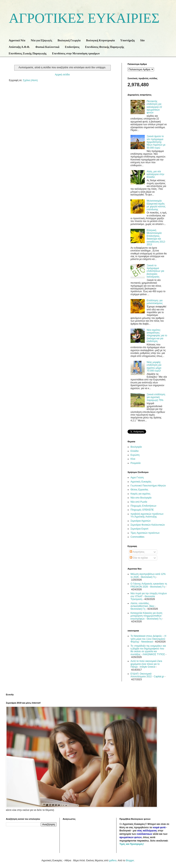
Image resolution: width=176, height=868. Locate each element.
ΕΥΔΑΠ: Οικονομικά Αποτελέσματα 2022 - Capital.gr (147, 675)
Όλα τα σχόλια (139, 558)
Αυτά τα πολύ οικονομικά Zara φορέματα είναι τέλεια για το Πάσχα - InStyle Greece (146, 664)
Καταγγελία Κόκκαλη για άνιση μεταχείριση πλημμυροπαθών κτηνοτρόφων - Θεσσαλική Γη (146, 616)
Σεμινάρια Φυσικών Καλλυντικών (148, 525)
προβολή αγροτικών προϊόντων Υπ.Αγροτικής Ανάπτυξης (147, 515)
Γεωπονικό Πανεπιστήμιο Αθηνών (148, 486)
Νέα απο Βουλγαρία (141, 498)
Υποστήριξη (127, 40)
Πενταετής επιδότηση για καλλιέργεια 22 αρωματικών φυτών (154, 107)
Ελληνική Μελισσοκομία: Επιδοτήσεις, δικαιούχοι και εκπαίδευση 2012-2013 (156, 237)
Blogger (130, 860)
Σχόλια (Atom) (30, 80)
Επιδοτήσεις (72, 47)
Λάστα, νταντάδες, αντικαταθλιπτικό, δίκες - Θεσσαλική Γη (143, 606)
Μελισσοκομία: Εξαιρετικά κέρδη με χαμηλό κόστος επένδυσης (156, 205)
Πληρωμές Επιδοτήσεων (143, 506)
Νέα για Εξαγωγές (42, 40)
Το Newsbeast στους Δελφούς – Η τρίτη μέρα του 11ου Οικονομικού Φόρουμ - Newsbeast (148, 639)
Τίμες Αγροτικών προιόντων (145, 533)
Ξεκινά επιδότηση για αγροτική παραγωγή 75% (156, 397)
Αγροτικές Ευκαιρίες (141, 482)
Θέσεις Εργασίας (139, 490)
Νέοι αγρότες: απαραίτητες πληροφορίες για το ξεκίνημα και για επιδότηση (157, 336)
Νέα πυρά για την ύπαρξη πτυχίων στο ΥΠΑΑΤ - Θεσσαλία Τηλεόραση (149, 596)
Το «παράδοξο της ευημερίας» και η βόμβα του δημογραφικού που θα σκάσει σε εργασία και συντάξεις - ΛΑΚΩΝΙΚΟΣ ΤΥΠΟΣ (148, 650)
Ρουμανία (136, 463)
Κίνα (133, 459)
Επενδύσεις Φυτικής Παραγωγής (105, 47)
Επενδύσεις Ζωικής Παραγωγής (28, 54)
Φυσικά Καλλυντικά (47, 47)
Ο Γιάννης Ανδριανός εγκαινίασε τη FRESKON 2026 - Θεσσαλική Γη (149, 585)
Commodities (137, 537)
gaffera (113, 860)
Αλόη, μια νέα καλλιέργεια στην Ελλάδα (156, 174)
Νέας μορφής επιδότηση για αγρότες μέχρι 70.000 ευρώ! (154, 366)
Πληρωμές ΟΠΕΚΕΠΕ (142, 510)
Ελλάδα (134, 451)
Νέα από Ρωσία (139, 502)
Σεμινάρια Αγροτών (141, 521)
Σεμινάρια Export (139, 529)
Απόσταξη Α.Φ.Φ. (19, 47)
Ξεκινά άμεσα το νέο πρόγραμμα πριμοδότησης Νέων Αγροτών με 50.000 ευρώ (156, 142)
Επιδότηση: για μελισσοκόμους (155, 302)
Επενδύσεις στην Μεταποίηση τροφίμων (76, 54)
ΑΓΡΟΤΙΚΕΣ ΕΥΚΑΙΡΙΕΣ (84, 18)
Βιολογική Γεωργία (69, 40)
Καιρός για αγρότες (141, 494)
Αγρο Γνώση (137, 478)
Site (142, 40)
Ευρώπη (135, 455)
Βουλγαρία (136, 447)
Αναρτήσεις (137, 552)
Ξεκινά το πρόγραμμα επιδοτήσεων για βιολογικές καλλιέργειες (155, 271)
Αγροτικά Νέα (17, 40)
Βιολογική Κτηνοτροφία (100, 40)
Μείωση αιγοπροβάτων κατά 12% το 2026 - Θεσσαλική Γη (148, 575)
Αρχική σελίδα (62, 75)
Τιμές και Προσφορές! (132, 844)
